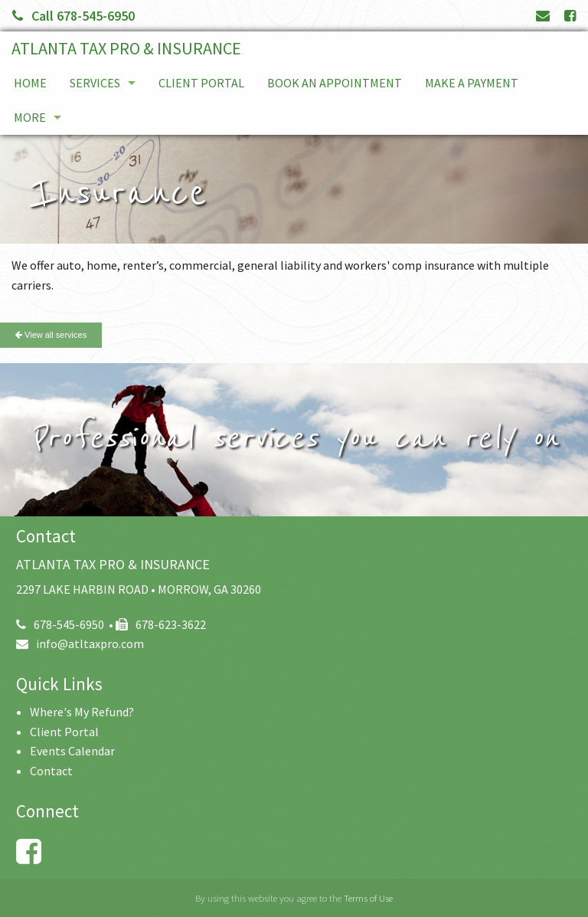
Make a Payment (472, 83)
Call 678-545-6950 (73, 16)
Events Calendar (72, 751)
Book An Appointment (335, 83)
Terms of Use (368, 898)
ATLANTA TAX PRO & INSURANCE (126, 48)
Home (30, 83)
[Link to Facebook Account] (570, 16)
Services (95, 83)
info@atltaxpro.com (80, 644)
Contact (51, 771)
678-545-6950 (60, 624)
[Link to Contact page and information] (543, 16)
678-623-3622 (161, 624)
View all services (51, 335)
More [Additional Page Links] (30, 117)
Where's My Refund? (82, 712)
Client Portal (201, 83)
